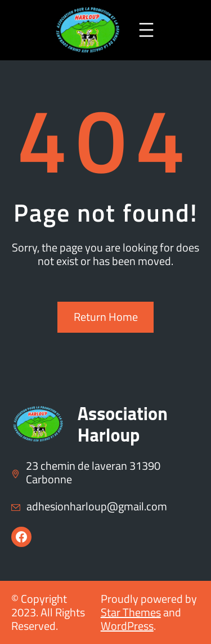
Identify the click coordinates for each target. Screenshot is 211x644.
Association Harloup (123, 424)
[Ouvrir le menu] (146, 30)
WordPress (127, 626)
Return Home (106, 317)
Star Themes (131, 612)
